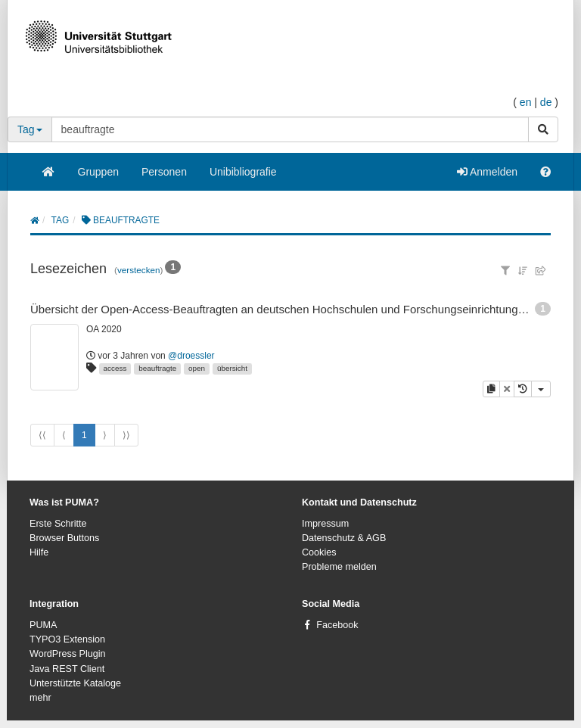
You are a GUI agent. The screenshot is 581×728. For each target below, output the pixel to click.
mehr (40, 698)
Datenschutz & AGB (344, 538)
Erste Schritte (58, 524)
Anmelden (487, 172)
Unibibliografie (243, 172)
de (546, 102)
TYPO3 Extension (67, 639)
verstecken (139, 270)
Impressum (325, 524)
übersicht (232, 368)
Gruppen (98, 172)
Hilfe (39, 552)
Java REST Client (67, 669)
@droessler (191, 356)
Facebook (337, 625)
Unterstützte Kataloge (75, 683)
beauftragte (157, 368)
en (526, 102)
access (115, 368)
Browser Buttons (64, 538)
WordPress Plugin (68, 654)
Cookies (319, 552)
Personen (164, 172)
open (197, 368)
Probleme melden (339, 567)
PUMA (43, 625)
